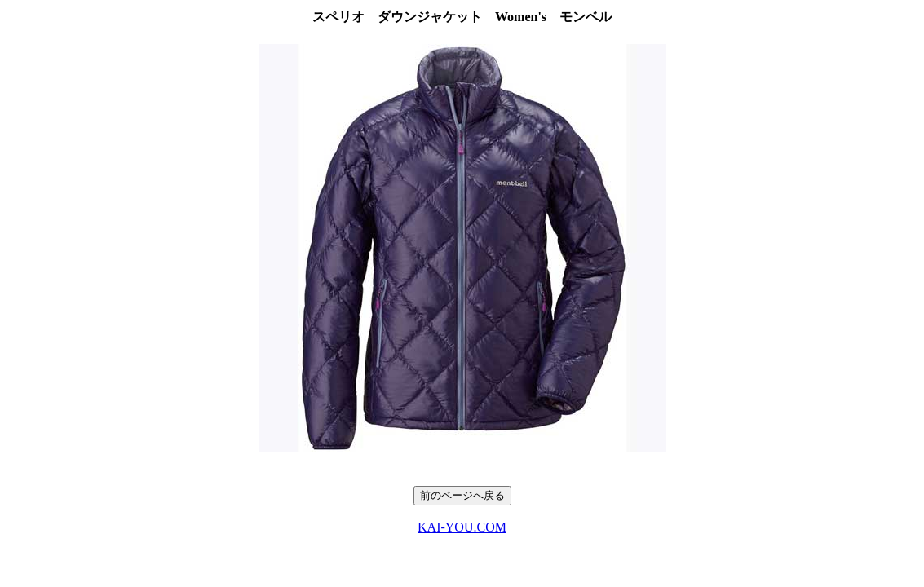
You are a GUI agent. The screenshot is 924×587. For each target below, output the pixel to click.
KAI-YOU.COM (462, 527)
